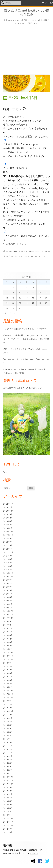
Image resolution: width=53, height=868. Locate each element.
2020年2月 (8, 604)
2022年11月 (9, 535)
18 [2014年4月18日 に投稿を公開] (33, 298)
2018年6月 (8, 673)
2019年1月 (8, 649)
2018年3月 (8, 684)
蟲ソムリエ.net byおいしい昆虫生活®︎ (26, 12)
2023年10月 (9, 511)
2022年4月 (8, 545)
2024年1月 (8, 507)
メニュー (49, 3)
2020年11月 (9, 573)
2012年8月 (8, 832)
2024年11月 (9, 504)
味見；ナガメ (13, 109)
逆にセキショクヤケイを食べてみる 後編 (22, 349)
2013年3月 (8, 808)
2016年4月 (8, 729)
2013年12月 (9, 777)
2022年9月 (8, 538)
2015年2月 (8, 749)
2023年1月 (8, 528)
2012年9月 (8, 829)
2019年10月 (9, 618)
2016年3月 (8, 732)
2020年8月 (8, 583)
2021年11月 (9, 552)
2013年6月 (8, 798)
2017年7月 (8, 708)
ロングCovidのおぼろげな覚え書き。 (19, 329)
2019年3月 (8, 642)
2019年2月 (8, 646)
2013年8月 (8, 791)
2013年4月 (8, 805)
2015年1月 (8, 753)
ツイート (8, 472)
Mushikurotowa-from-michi (32, 251)
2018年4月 (8, 680)
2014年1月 (8, 774)
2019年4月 (8, 639)
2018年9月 (8, 663)
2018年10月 (9, 659)
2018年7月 (8, 670)
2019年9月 (8, 621)
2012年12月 (9, 818)
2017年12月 (9, 690)
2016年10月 (9, 711)
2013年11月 (9, 780)
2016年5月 (8, 725)
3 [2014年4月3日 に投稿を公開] (26, 287)
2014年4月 (8, 767)
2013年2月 (8, 812)
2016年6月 (8, 722)
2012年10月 (9, 825)
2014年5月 (8, 763)
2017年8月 (8, 704)
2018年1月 (8, 687)
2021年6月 (8, 566)
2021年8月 (8, 559)
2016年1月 (8, 739)
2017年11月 (9, 694)
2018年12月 (9, 652)
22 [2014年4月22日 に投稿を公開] (13, 303)
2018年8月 (8, 666)
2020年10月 (9, 576)
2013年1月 (8, 815)
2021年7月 (8, 563)
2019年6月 (8, 632)
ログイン (34, 853)
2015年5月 (8, 746)
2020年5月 (8, 594)
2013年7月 (8, 794)
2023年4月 (8, 518)
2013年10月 (9, 784)
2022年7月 (8, 542)
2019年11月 (9, 614)
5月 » (13, 313)
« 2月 (6, 313)
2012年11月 (9, 822)
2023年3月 (8, 521)
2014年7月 (8, 756)
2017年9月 (8, 701)
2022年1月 (8, 549)
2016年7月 (8, 718)
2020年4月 (8, 597)
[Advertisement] (26, 49)
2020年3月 (8, 601)
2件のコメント (39, 256)
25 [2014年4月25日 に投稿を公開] (33, 303)
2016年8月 (8, 715)
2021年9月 (8, 556)
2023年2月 (8, 525)
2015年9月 (8, 742)
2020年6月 (8, 590)
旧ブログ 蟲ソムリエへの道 (18, 256)
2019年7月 (8, 628)
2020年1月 (8, 608)
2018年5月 (8, 677)
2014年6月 (8, 760)
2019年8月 (8, 625)
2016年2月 (8, 736)
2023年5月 (8, 514)
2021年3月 (8, 570)
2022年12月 (9, 532)
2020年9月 (8, 580)
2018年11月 (9, 656)
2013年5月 (8, 801)
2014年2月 (8, 770)
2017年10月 (9, 697)
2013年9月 (8, 787)
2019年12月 (9, 611)
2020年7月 (8, 587)
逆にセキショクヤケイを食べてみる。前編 (22, 359)
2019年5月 (8, 635)
